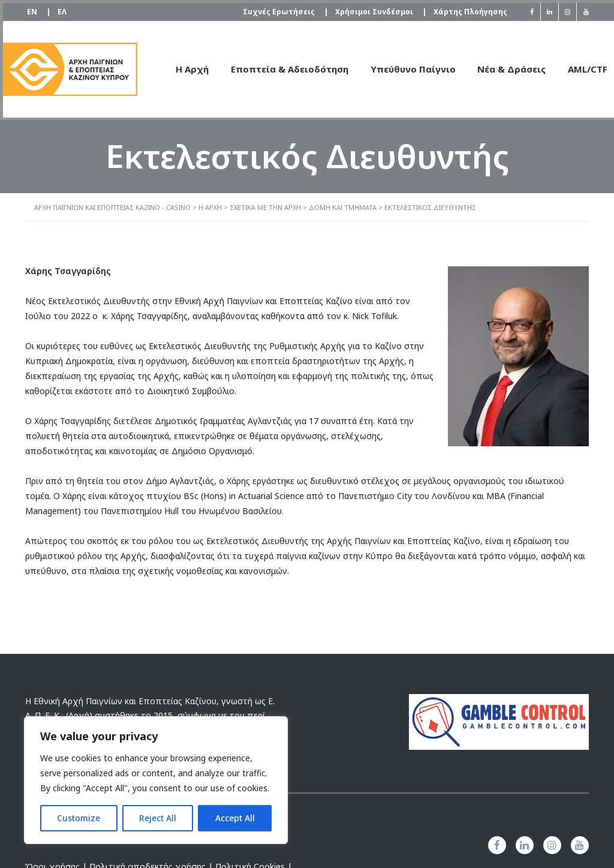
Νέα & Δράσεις (497, 65)
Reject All (158, 818)
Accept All (235, 818)
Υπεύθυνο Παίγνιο (396, 65)
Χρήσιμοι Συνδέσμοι (375, 9)
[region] (156, 780)
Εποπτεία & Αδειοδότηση (271, 65)
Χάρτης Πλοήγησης (469, 9)
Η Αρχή (172, 65)
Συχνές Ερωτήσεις (276, 9)
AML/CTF (575, 65)
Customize (79, 818)
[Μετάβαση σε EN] (33, 9)
